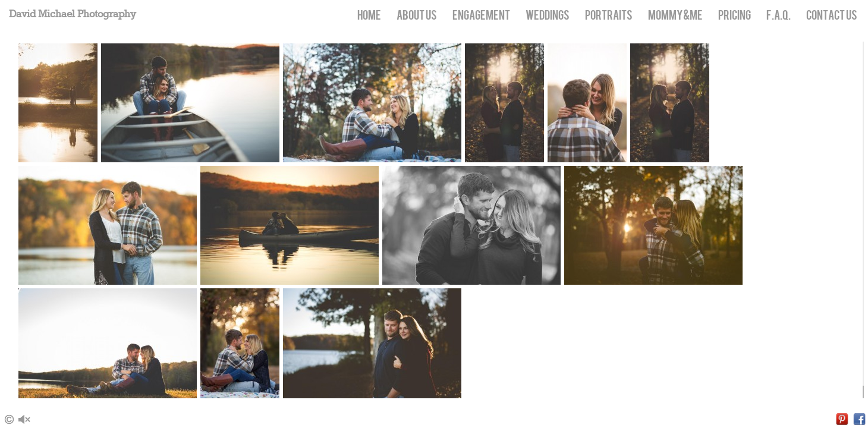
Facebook (859, 419)
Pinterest (842, 419)
